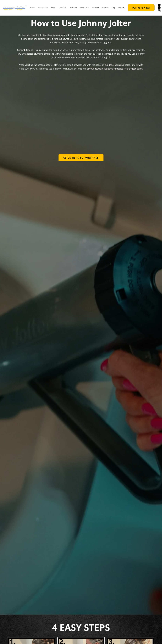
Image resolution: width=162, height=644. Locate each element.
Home (33, 8)
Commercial (85, 8)
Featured (96, 8)
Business (74, 8)
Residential (63, 8)
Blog (113, 8)
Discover (105, 8)
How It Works (43, 8)
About (53, 8)
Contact (121, 8)
